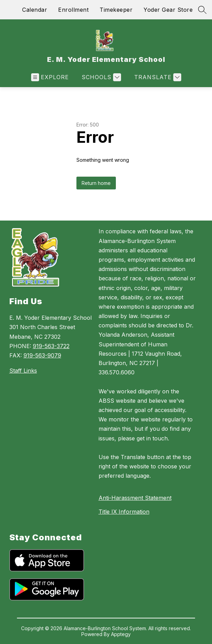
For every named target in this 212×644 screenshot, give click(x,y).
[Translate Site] (157, 77)
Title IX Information (124, 512)
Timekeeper (116, 10)
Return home (96, 183)
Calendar (35, 10)
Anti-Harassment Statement (135, 498)
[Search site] (202, 10)
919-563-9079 (42, 355)
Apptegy (121, 634)
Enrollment (73, 10)
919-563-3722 (51, 346)
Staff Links (23, 371)
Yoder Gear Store (168, 10)
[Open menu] (50, 77)
